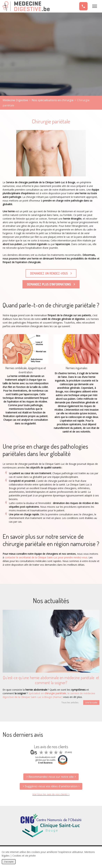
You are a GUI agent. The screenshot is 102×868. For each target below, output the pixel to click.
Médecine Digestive (26, 6)
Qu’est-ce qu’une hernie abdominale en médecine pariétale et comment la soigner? (51, 680)
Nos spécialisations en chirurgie (53, 100)
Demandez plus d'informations (51, 284)
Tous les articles (70, 702)
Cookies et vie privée (24, 856)
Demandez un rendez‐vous (51, 273)
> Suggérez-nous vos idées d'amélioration (50, 786)
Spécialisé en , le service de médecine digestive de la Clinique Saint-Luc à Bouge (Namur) (49, 695)
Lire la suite (91, 702)
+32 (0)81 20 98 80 (83, 6)
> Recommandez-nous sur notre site (50, 777)
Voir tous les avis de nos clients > (51, 794)
